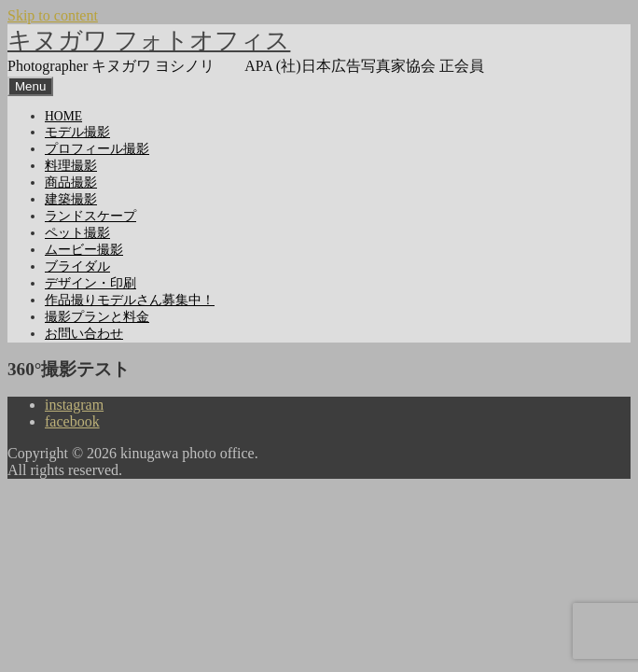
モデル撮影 (77, 132)
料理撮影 (71, 166)
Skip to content (53, 15)
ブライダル (77, 266)
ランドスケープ (90, 216)
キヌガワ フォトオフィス (149, 41)
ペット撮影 (77, 233)
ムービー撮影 (84, 250)
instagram (74, 405)
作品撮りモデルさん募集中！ (130, 300)
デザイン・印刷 (90, 283)
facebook (72, 421)
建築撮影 (71, 199)
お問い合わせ (84, 334)
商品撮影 (71, 182)
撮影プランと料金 (97, 317)
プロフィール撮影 (97, 149)
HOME (63, 116)
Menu (30, 86)
